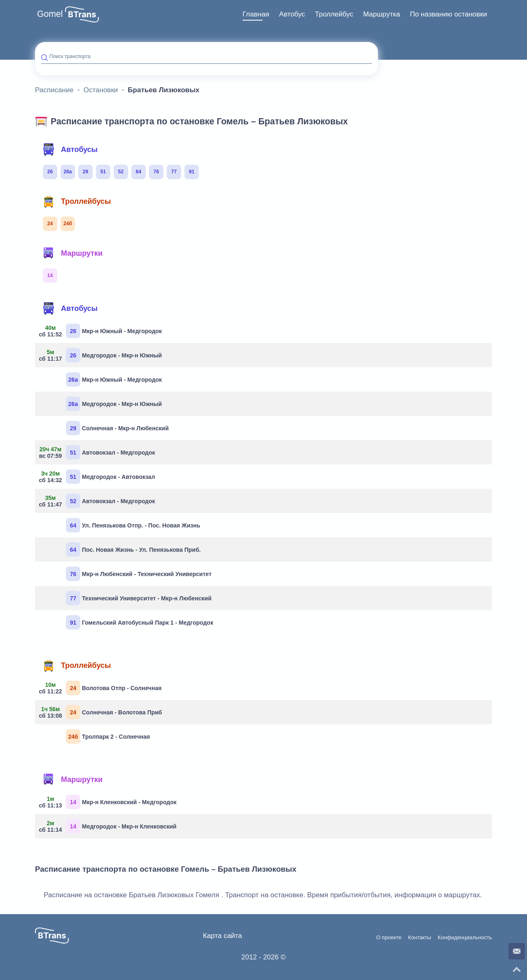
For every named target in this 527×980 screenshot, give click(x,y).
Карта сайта (223, 936)
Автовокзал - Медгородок (98, 452)
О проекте (389, 938)
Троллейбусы (77, 201)
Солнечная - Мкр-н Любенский (117, 428)
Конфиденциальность (465, 938)
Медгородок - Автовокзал (98, 477)
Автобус (292, 14)
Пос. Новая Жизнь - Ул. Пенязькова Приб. (133, 549)
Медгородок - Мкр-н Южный (101, 355)
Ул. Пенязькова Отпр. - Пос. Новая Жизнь (133, 525)
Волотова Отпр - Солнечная (101, 688)
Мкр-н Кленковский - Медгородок (109, 802)
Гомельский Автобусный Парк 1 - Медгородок (140, 622)
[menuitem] (256, 14)
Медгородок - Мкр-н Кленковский (109, 826)
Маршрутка (382, 14)
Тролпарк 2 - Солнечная (108, 736)
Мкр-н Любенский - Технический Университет (139, 574)
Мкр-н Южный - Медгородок (101, 331)
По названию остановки (449, 14)
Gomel (50, 14)
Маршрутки (72, 253)
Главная (256, 14)
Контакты (420, 938)
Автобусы (70, 149)
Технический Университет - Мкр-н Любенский (139, 598)
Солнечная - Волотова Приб (102, 712)
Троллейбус (334, 14)
